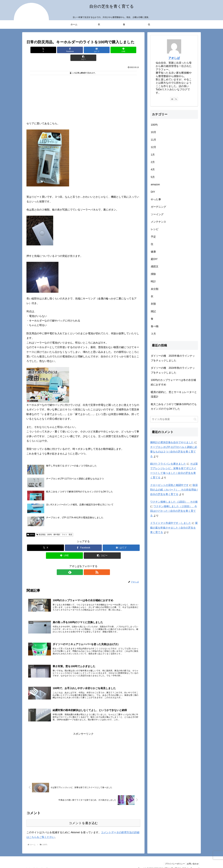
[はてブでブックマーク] (83, 50)
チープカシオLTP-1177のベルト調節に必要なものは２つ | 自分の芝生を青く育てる (174, 452)
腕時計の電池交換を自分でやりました (172, 442)
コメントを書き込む (83, 819)
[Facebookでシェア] (64, 50)
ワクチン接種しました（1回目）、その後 (174, 502)
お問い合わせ (192, 859)
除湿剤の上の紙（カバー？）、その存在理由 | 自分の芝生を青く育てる (174, 490)
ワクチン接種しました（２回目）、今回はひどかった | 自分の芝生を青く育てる (174, 511)
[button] (122, 50)
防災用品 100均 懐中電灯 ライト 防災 (54, 527)
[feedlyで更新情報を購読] (80, 564)
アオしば (174, 58)
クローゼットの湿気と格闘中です (169, 485)
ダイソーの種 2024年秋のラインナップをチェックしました (173, 370)
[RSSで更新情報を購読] (87, 564)
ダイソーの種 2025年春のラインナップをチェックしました (173, 358)
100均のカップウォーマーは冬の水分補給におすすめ (173, 382)
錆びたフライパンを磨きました (168, 464)
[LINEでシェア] (102, 50)
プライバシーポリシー (173, 859)
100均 (31, 527)
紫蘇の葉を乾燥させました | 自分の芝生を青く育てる (174, 528)
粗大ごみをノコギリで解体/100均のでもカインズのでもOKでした (174, 407)
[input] (174, 419)
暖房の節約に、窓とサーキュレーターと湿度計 (174, 394)
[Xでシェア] (45, 50)
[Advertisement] (83, 90)
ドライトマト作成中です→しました (171, 523)
